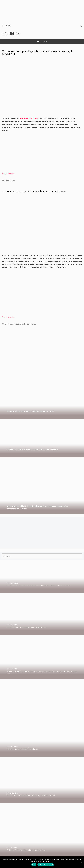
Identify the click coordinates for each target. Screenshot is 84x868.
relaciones (32, 324)
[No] (81, 862)
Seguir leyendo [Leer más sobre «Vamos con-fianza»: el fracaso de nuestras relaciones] (8, 317)
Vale (34, 865)
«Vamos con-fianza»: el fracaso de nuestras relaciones (34, 191)
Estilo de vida (10, 324)
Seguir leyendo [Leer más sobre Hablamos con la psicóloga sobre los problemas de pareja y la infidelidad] (8, 174)
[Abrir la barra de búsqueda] (81, 26)
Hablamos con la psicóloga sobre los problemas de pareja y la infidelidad (38, 53)
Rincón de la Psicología (30, 118)
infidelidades (10, 180)
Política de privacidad (46, 865)
